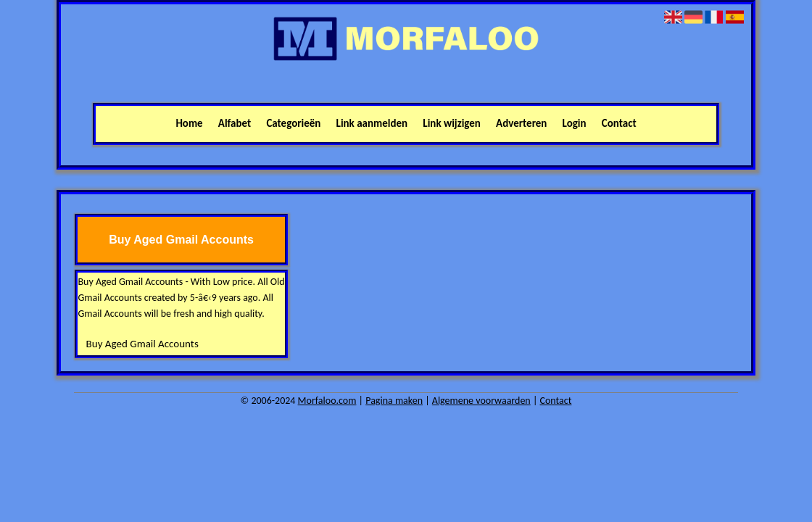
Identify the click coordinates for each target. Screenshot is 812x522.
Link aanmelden (372, 123)
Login (575, 123)
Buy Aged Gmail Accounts (142, 344)
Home (189, 123)
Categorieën (293, 123)
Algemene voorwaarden (481, 401)
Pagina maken (394, 401)
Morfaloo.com (327, 401)
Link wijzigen (452, 123)
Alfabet (235, 123)
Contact (619, 123)
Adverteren (521, 123)
